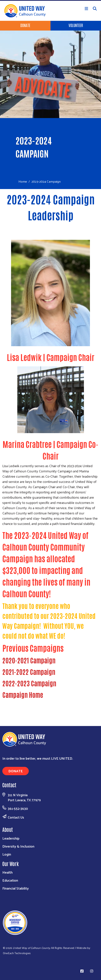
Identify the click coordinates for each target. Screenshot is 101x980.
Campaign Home (23, 694)
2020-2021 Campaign (29, 660)
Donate (25, 25)
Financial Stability (16, 888)
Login (7, 854)
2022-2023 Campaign (29, 683)
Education (10, 880)
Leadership (11, 838)
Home (23, 181)
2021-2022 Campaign (29, 672)
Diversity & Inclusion (18, 846)
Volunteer (76, 25)
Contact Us (16, 817)
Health (7, 872)
